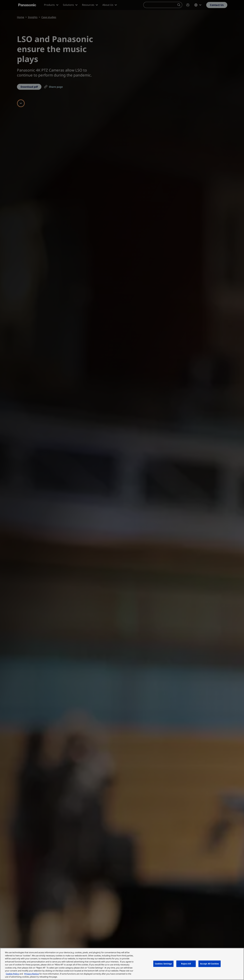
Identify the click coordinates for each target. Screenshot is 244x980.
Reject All (186, 964)
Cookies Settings (163, 964)
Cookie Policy (12, 974)
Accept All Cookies (210, 964)
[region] (122, 964)
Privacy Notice (32, 974)
